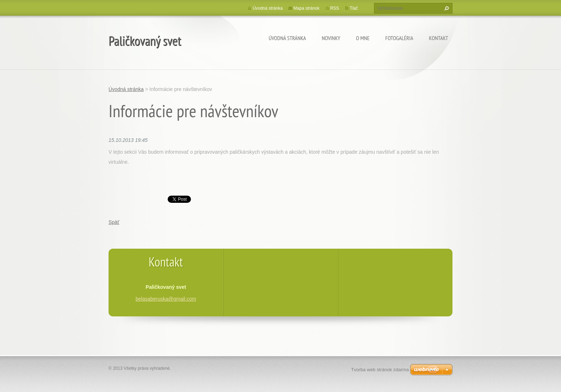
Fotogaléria (399, 38)
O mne (363, 38)
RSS (335, 8)
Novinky (331, 38)
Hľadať (446, 8)
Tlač (354, 8)
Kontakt (439, 38)
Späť (114, 222)
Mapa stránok (306, 8)
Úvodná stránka (287, 38)
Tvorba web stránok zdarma (380, 370)
